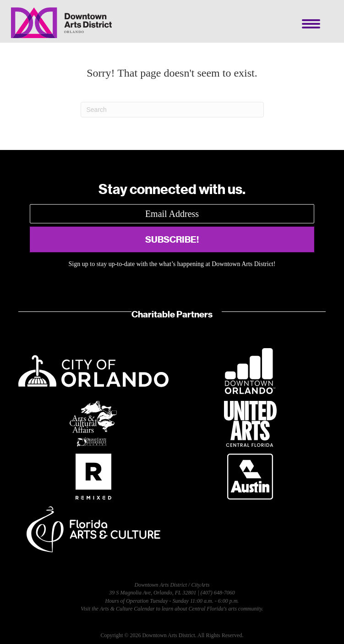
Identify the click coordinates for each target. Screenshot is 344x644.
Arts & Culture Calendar (127, 609)
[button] (172, 239)
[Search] (172, 110)
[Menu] (311, 24)
